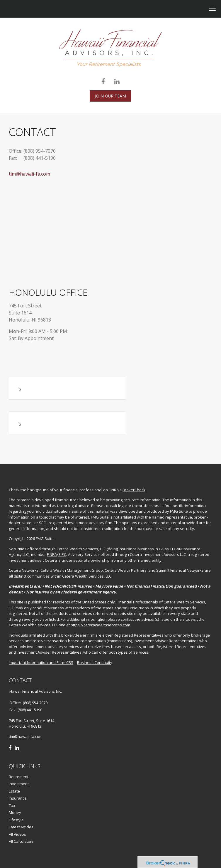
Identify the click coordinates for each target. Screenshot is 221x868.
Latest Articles (21, 827)
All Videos (17, 834)
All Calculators (21, 841)
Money (15, 813)
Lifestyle (16, 820)
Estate (14, 791)
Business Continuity (95, 662)
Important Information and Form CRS (41, 662)
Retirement (19, 777)
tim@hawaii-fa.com (29, 174)
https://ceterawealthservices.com (100, 625)
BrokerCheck (134, 490)
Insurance (18, 798)
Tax (12, 805)
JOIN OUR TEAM (110, 96)
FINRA (52, 554)
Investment (19, 784)
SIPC (62, 554)
